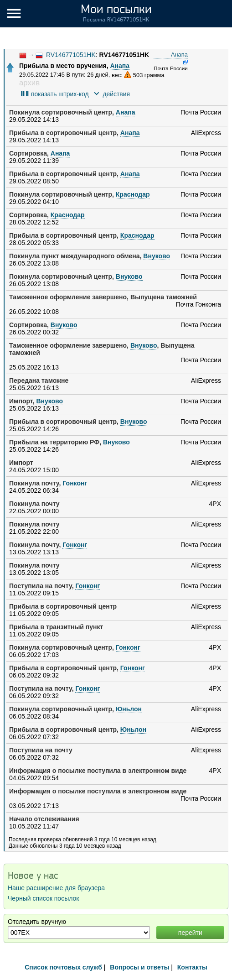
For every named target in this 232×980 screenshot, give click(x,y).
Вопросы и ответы (139, 967)
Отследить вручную (37, 922)
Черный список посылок (43, 898)
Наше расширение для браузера (56, 888)
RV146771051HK (71, 55)
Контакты (192, 967)
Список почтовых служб (63, 967)
